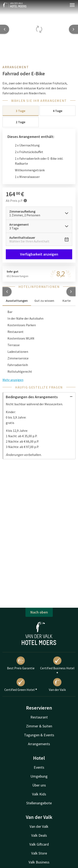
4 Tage (58, 111)
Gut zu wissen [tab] (44, 301)
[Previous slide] (5, 29)
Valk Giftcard (39, 844)
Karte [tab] (67, 301)
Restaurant (39, 717)
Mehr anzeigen (13, 380)
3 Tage (20, 111)
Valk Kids (39, 794)
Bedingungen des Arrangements (39, 397)
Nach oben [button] (39, 612)
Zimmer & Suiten (39, 726)
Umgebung (39, 776)
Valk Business (39, 862)
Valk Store (39, 853)
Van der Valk (57, 685)
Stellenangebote (39, 803)
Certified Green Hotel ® (21, 685)
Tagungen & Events (39, 735)
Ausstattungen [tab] (17, 301)
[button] (7, 292)
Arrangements (39, 744)
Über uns (39, 785)
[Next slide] (73, 29)
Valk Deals (39, 835)
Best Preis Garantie (21, 663)
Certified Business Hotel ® (57, 666)
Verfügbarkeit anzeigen (39, 254)
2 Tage (20, 122)
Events (39, 767)
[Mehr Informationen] (25, 201)
